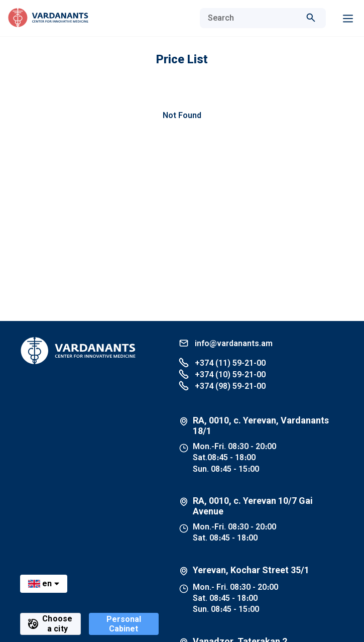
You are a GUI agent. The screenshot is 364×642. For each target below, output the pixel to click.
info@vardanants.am (226, 343)
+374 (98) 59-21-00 (222, 386)
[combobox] (253, 18)
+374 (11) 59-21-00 (222, 362)
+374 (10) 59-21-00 (222, 374)
